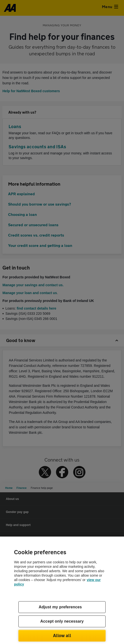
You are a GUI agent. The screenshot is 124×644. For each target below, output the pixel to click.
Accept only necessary (62, 621)
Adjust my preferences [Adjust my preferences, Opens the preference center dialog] (60, 607)
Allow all (62, 635)
